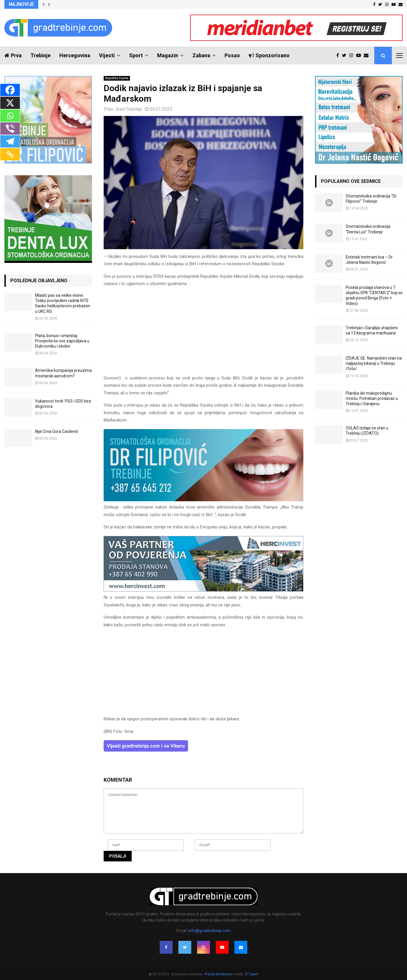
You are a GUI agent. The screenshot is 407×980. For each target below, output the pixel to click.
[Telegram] (10, 141)
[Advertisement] (204, 334)
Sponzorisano (269, 55)
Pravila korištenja (219, 974)
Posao (232, 55)
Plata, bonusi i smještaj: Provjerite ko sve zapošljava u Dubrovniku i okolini (62, 341)
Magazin (168, 55)
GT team (252, 974)
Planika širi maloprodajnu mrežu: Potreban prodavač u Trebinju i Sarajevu (372, 398)
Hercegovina (75, 55)
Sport (136, 55)
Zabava (201, 55)
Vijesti (107, 55)
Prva (13, 55)
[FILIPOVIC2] (204, 500)
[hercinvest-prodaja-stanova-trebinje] (204, 590)
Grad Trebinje (129, 109)
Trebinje (40, 55)
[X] (10, 103)
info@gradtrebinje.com (210, 931)
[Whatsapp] (10, 116)
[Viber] (10, 129)
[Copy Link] (10, 154)
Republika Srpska (117, 78)
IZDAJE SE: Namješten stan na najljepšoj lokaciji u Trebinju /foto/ (374, 363)
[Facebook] (10, 90)
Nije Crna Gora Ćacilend (56, 431)
